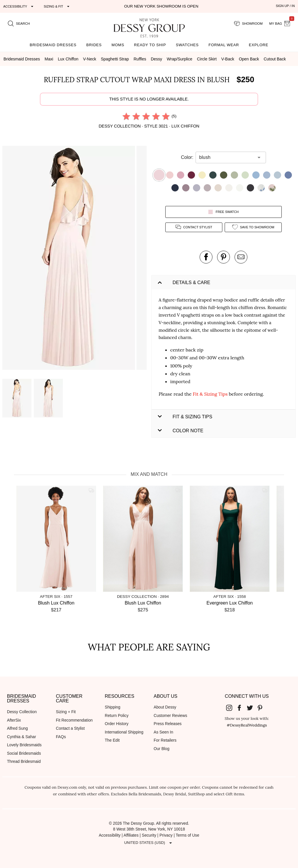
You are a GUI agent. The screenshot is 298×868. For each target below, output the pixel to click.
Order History (117, 724)
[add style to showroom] (253, 227)
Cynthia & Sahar (22, 737)
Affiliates (131, 835)
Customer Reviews (170, 716)
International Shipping (124, 732)
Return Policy (117, 716)
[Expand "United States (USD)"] (149, 843)
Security (149, 835)
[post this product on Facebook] (206, 257)
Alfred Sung (17, 728)
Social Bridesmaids (24, 753)
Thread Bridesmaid (24, 762)
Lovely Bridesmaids (24, 745)
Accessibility (110, 835)
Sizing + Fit (66, 712)
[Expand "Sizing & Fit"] (57, 6)
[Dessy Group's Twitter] (252, 708)
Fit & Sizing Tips (210, 394)
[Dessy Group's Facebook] (242, 708)
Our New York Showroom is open (161, 6)
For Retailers (165, 740)
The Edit (112, 740)
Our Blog (162, 749)
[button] (69, 259)
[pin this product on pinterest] (223, 257)
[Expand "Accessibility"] (19, 6)
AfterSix (14, 720)
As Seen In (163, 732)
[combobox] (226, 157)
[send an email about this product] (241, 257)
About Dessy (165, 707)
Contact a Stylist (70, 728)
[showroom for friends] (248, 24)
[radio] (126, 116)
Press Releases (168, 724)
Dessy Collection (22, 712)
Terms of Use (188, 835)
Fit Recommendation (74, 720)
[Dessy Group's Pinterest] (262, 708)
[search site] (19, 24)
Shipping (112, 707)
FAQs (61, 737)
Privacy (166, 835)
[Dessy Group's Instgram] (231, 708)
